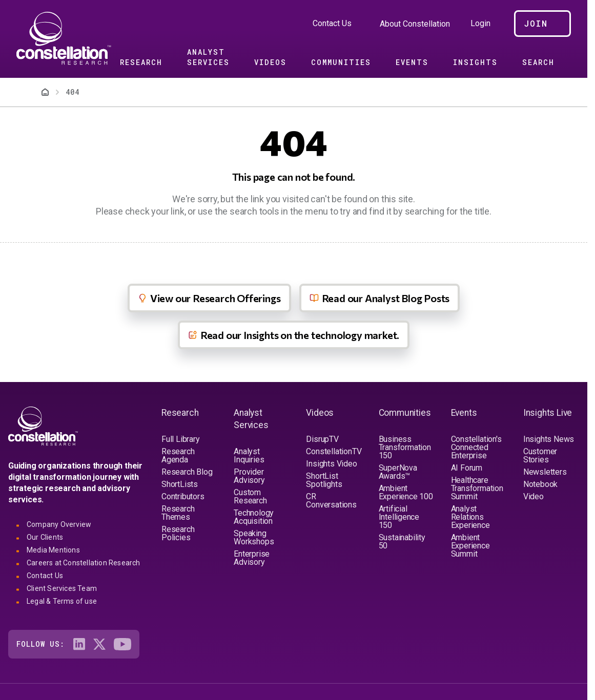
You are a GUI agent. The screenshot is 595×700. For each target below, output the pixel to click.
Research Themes (178, 513)
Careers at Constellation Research (84, 563)
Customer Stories (540, 455)
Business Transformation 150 (405, 447)
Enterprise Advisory (252, 558)
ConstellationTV (334, 451)
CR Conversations (331, 501)
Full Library (181, 439)
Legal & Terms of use (62, 601)
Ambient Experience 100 (406, 492)
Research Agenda (178, 455)
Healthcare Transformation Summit (477, 488)
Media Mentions (53, 550)
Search (538, 62)
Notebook (540, 484)
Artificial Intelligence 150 (399, 517)
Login (480, 24)
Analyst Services (208, 57)
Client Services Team (62, 588)
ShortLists (180, 484)
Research (141, 62)
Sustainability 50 (402, 542)
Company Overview (59, 524)
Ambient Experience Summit (470, 546)
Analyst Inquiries (249, 455)
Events (412, 62)
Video (534, 496)
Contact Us (332, 23)
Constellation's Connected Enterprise (476, 447)
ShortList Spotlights (324, 480)
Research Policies (178, 533)
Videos (270, 62)
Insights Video (331, 464)
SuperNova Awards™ (398, 472)
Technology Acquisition (254, 517)
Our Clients (45, 537)
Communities (341, 62)
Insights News (549, 439)
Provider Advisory (249, 476)
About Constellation (415, 24)
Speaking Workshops (254, 537)
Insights (475, 62)
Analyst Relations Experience (470, 517)
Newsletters (545, 472)
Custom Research (250, 496)
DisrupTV (322, 439)
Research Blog (187, 472)
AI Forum (467, 468)
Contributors (183, 496)
